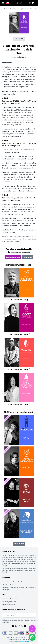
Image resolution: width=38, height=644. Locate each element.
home (6, 9)
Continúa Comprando (13, 257)
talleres (13, 9)
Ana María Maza (19, 57)
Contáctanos (28, 257)
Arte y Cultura (19, 39)
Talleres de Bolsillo (19, 3)
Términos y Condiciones (10, 599)
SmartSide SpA (24, 641)
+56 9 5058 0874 (8, 585)
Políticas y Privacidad (9, 602)
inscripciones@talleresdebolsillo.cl (13, 582)
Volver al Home (19, 544)
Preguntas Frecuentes (9, 605)
